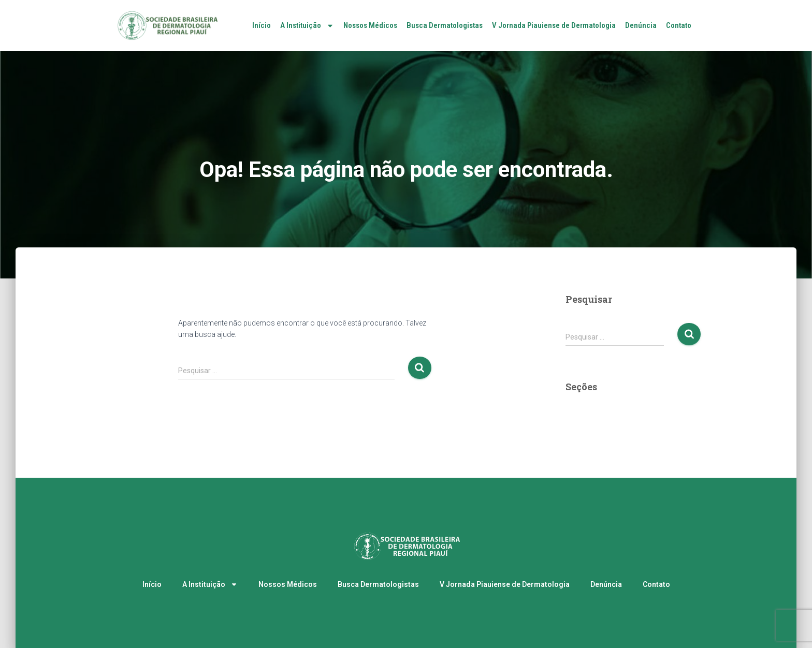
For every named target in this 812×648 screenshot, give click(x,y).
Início (262, 25)
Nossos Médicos (370, 25)
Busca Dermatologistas (445, 25)
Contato (679, 25)
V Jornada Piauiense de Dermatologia (554, 25)
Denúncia (641, 25)
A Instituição (307, 26)
